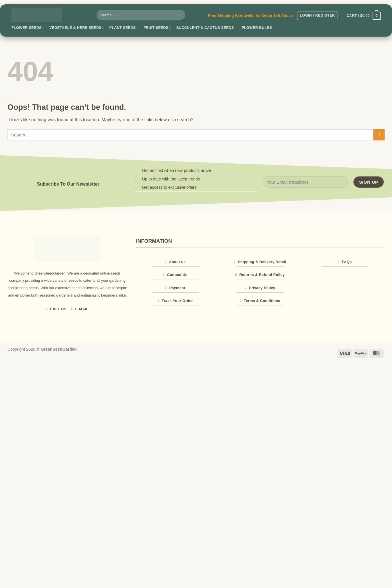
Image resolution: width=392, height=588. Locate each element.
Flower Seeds (28, 28)
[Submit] (180, 15)
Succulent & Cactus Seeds (206, 28)
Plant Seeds (124, 28)
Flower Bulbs (258, 28)
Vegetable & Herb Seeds (77, 28)
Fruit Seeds (157, 28)
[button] (317, 16)
